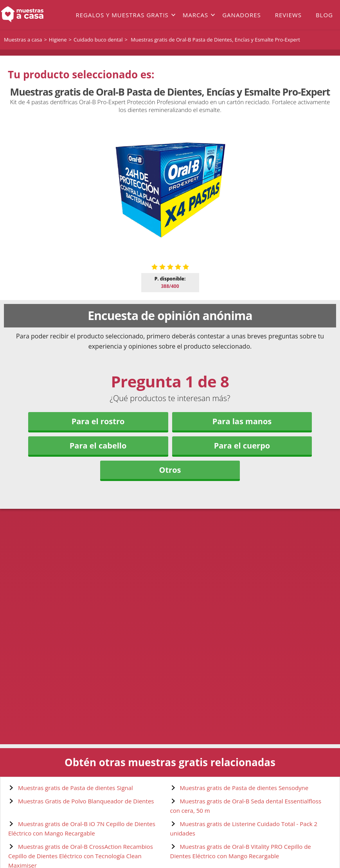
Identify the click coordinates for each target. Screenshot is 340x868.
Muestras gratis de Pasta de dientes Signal (76, 788)
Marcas (195, 15)
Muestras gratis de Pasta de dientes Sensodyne (244, 788)
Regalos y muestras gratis (122, 15)
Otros (170, 470)
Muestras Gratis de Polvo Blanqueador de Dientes (86, 801)
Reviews (288, 15)
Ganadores (242, 15)
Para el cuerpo (242, 446)
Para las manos (242, 421)
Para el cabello (98, 446)
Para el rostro (98, 421)
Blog (324, 15)
